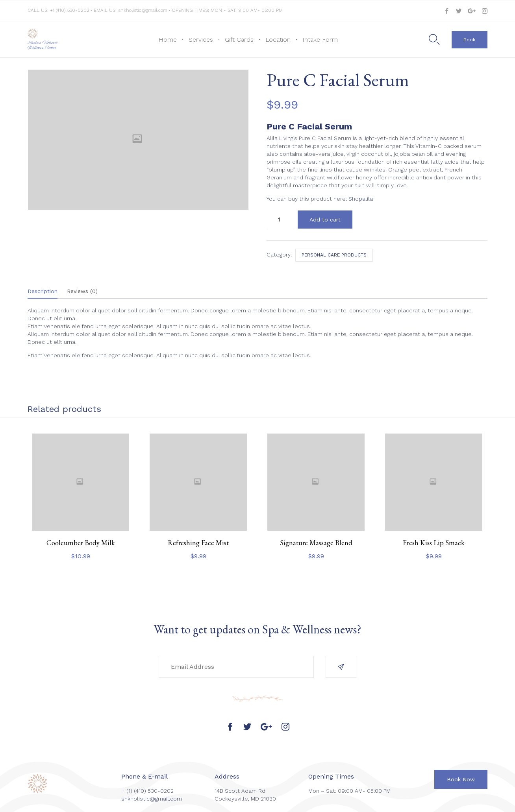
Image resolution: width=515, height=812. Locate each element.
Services (201, 40)
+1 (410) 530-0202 (70, 10)
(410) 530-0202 (154, 791)
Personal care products (334, 255)
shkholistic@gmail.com (143, 10)
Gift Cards (239, 40)
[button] (470, 40)
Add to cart (325, 220)
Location (278, 40)
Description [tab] (43, 291)
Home (168, 40)
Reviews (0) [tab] (82, 291)
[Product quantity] (280, 219)
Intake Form (320, 40)
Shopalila (361, 199)
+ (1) (128, 791)
